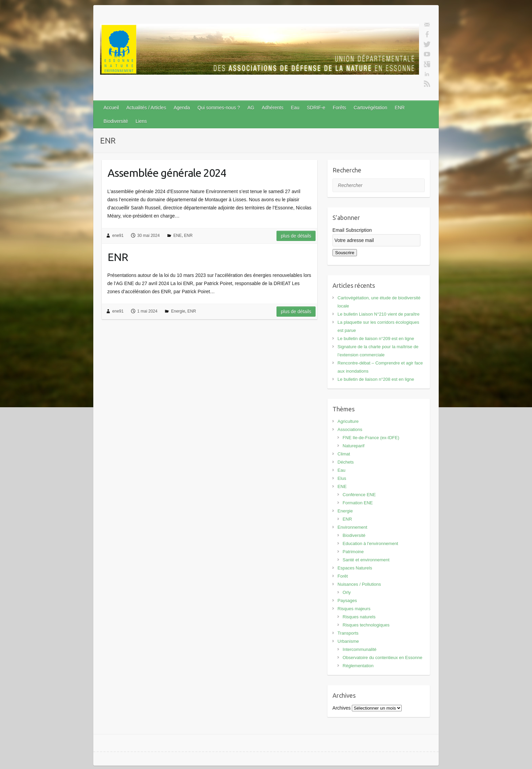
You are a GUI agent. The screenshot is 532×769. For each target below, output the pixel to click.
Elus (342, 478)
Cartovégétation (370, 108)
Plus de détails (296, 236)
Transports (348, 633)
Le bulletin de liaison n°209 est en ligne (376, 339)
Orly (347, 592)
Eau (295, 108)
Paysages (347, 601)
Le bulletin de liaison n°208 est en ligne (376, 379)
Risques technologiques (366, 625)
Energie (178, 311)
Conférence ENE (359, 495)
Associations (350, 429)
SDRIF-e (316, 108)
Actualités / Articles (146, 108)
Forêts (340, 108)
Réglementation (358, 666)
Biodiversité (116, 121)
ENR (400, 108)
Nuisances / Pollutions (359, 584)
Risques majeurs (354, 609)
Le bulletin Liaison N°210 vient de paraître (379, 314)
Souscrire (345, 253)
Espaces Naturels (355, 568)
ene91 (118, 236)
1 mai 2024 (147, 311)
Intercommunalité (360, 649)
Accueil (111, 108)
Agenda (182, 108)
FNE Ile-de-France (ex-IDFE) (371, 438)
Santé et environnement (366, 560)
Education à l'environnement (370, 543)
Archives (342, 708)
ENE (178, 236)
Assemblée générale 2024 (167, 173)
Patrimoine (353, 552)
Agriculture (348, 421)
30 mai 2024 (149, 236)
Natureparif (354, 446)
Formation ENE (358, 503)
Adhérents (272, 108)
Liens (141, 121)
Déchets (346, 462)
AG (251, 108)
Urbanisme (348, 641)
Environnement (352, 527)
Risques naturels (359, 617)
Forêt (343, 576)
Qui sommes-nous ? (219, 108)
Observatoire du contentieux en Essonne (383, 658)
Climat (344, 454)
